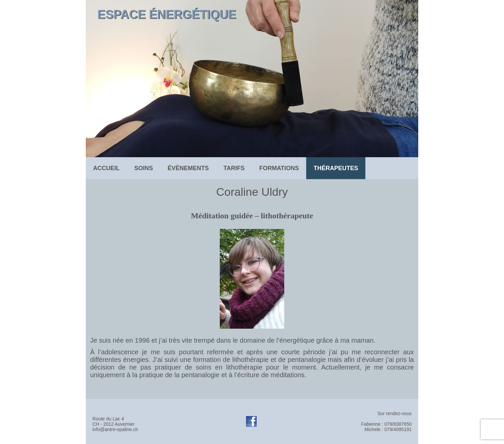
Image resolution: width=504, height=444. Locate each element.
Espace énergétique (167, 14)
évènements (188, 168)
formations (279, 168)
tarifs (234, 168)
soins (144, 168)
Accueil (106, 168)
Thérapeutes (336, 168)
